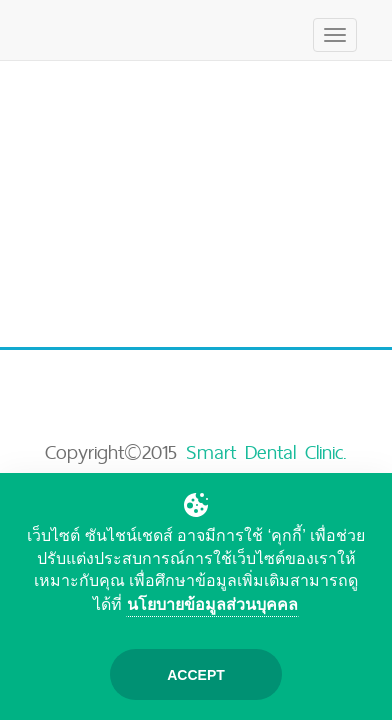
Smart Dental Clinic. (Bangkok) (209, 467)
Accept (196, 675)
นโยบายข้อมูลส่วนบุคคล (212, 604)
